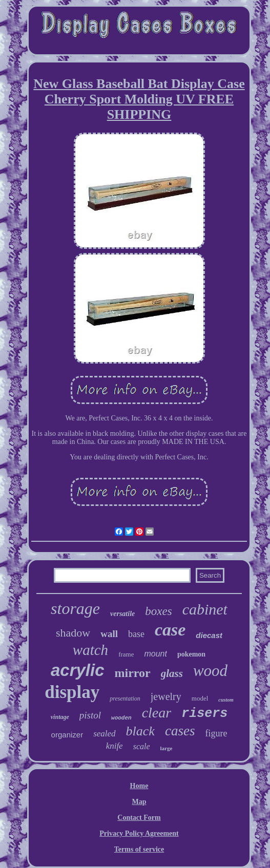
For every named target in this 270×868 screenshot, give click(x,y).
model (200, 698)
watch (90, 650)
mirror (133, 673)
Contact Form (139, 818)
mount (155, 654)
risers (204, 714)
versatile (122, 614)
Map (139, 802)
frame (126, 654)
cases (180, 731)
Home (139, 786)
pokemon (191, 654)
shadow (73, 633)
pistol (90, 715)
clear (157, 713)
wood (210, 671)
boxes (158, 611)
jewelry (166, 696)
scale (142, 746)
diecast (209, 635)
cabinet (205, 609)
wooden (121, 718)
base (136, 634)
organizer (67, 735)
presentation (125, 698)
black (140, 731)
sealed (104, 734)
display (72, 692)
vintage (60, 717)
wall (109, 634)
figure (216, 733)
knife (115, 746)
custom (226, 700)
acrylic (78, 670)
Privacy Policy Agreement (139, 833)
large (167, 748)
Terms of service (139, 849)
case (170, 630)
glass (172, 673)
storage (75, 608)
